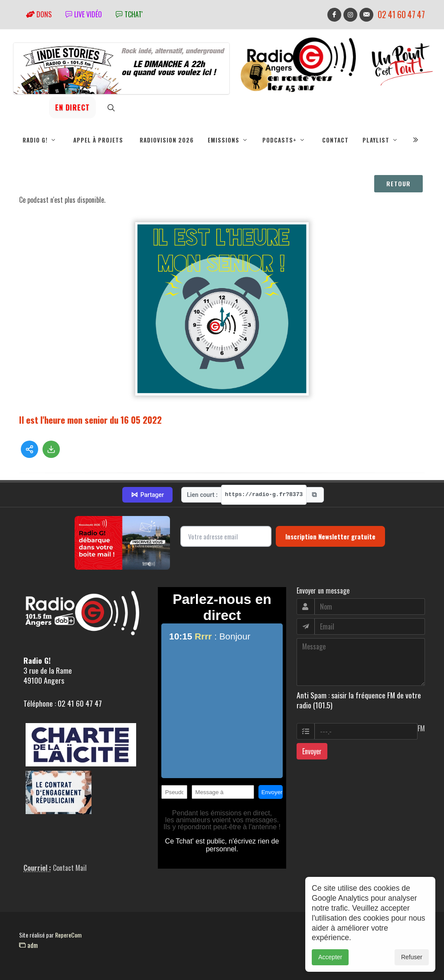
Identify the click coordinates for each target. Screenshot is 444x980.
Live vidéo (84, 14)
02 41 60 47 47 (401, 15)
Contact (335, 140)
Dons (39, 14)
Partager (147, 495)
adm (28, 945)
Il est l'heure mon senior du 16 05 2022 (90, 420)
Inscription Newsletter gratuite (330, 536)
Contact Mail (70, 868)
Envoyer (312, 751)
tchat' (129, 14)
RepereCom (68, 935)
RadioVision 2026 (167, 140)
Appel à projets (98, 140)
